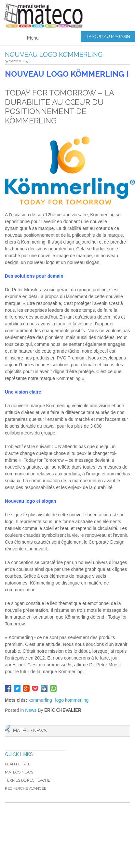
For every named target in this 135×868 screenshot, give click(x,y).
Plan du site (18, 764)
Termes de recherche (27, 780)
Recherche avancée (26, 788)
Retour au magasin (108, 37)
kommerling (40, 700)
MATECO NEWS (19, 772)
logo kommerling (72, 700)
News (31, 710)
